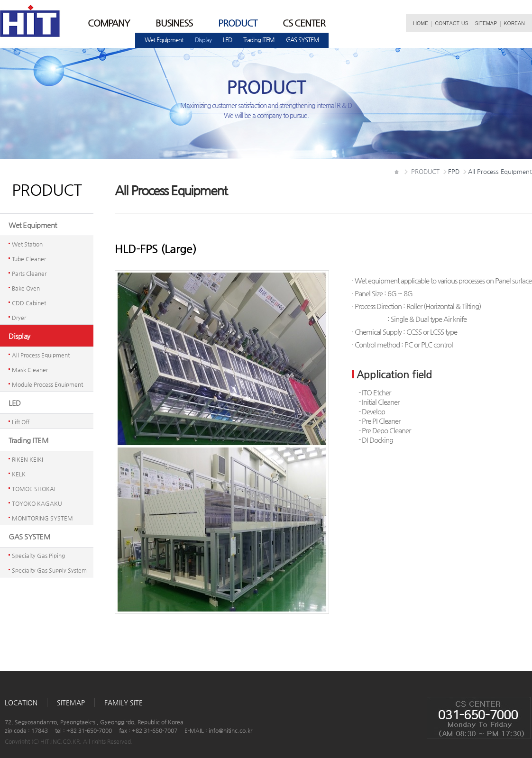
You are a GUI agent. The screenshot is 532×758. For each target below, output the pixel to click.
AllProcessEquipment (41, 355)
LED (227, 40)
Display (203, 40)
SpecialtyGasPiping (38, 556)
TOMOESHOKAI (34, 489)
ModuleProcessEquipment (47, 384)
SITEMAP (486, 23)
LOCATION (21, 703)
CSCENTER (304, 23)
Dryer (19, 318)
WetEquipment (164, 40)
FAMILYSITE (124, 703)
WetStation (27, 244)
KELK (19, 474)
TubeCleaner (29, 259)
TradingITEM (259, 40)
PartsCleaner (29, 274)
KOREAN (514, 23)
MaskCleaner (30, 370)
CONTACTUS (452, 23)
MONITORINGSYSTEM (42, 518)
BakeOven (26, 288)
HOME (421, 23)
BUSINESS (174, 23)
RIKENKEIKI (28, 459)
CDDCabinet (29, 303)
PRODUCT (238, 23)
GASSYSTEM (303, 40)
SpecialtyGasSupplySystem (49, 570)
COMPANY (109, 23)
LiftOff (21, 422)
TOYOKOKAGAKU (37, 503)
